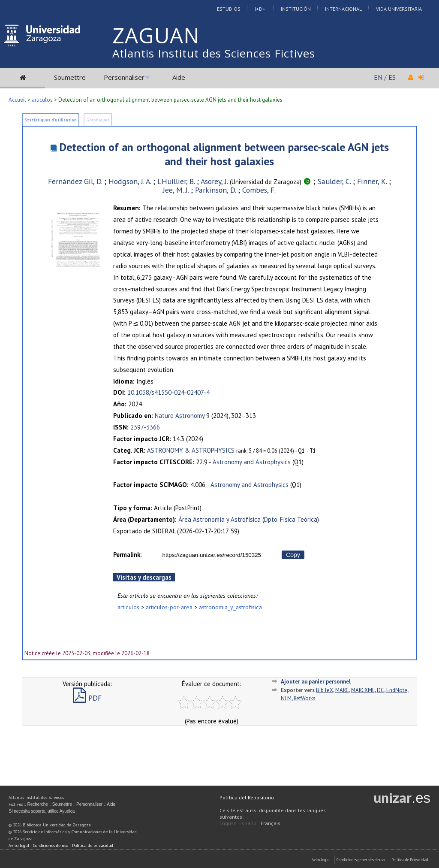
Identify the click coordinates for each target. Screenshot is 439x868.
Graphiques (98, 120)
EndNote (397, 690)
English (228, 823)
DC (380, 690)
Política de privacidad (93, 845)
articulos (42, 100)
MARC (342, 690)
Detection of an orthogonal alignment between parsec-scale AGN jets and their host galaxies (224, 154)
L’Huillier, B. (176, 181)
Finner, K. (372, 181)
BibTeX (325, 690)
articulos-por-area (169, 607)
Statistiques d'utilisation (51, 120)
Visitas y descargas (144, 577)
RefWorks (305, 698)
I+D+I (261, 9)
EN (378, 77)
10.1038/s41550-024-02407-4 (168, 392)
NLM (286, 698)
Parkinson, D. (215, 190)
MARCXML (363, 690)
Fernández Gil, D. (75, 181)
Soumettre (70, 77)
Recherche (37, 804)
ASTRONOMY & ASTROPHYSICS (191, 450)
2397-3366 (145, 427)
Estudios (229, 9)
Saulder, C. (334, 181)
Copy (293, 555)
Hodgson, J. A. (130, 181)
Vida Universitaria (399, 9)
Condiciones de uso (51, 845)
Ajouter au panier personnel (316, 682)
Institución (296, 9)
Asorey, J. (214, 181)
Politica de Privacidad (410, 860)
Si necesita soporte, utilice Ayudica (42, 811)
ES (392, 77)
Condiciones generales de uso (361, 860)
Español (249, 823)
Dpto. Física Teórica (291, 519)
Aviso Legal (321, 860)
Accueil (17, 100)
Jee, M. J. (176, 190)
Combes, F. (259, 190)
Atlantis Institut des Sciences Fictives (214, 53)
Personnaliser (124, 77)
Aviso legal (19, 845)
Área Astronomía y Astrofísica (219, 519)
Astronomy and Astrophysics (252, 462)
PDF (87, 698)
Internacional (343, 9)
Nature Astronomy (180, 416)
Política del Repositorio (247, 797)
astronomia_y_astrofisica (230, 607)
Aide (179, 77)
